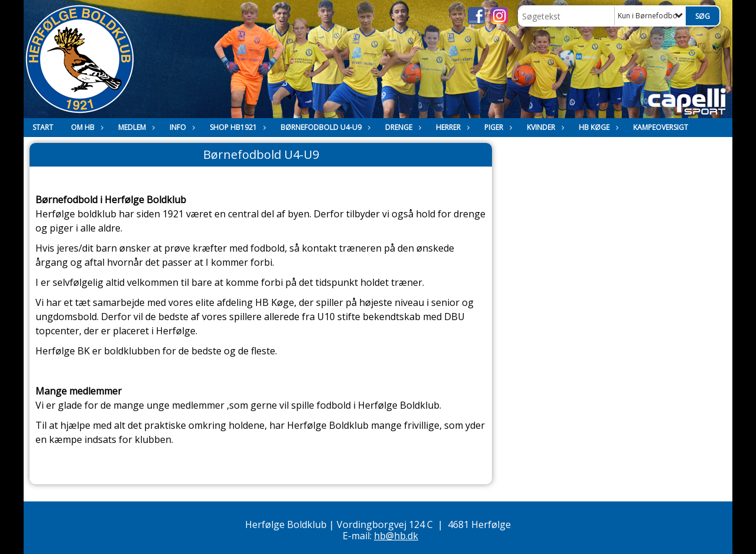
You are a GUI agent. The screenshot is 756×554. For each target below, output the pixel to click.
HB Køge (597, 127)
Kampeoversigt (661, 127)
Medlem (135, 127)
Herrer (451, 127)
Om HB (86, 127)
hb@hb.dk (396, 536)
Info (181, 127)
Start (43, 127)
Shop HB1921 (236, 127)
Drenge (402, 127)
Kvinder (544, 127)
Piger (497, 127)
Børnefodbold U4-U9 (324, 127)
